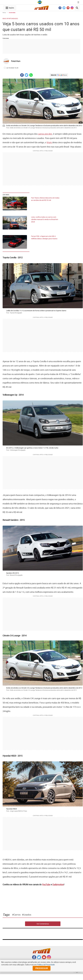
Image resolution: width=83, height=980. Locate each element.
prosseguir (42, 968)
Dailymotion (58, 884)
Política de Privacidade (46, 965)
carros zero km (45, 134)
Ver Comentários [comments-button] (43, 924)
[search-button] (77, 8)
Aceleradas (12, 13)
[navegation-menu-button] (10, 8)
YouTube (46, 884)
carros (17, 915)
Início (4, 13)
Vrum (49, 142)
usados (27, 915)
